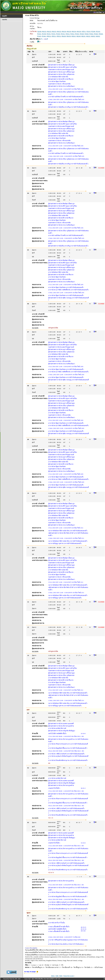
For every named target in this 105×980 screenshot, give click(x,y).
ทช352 (59, 36)
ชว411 (63, 34)
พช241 (74, 36)
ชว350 (44, 34)
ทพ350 (69, 36)
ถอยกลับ (5, 20)
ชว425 (39, 36)
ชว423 (96, 34)
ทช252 (49, 36)
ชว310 (98, 31)
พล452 (93, 36)
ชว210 (89, 31)
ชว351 (49, 34)
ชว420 (82, 34)
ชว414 (77, 34)
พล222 (88, 36)
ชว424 (101, 34)
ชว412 (68, 34)
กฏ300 (39, 31)
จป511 (84, 31)
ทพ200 (64, 36)
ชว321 (39, 34)
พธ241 (83, 36)
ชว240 (93, 31)
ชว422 (91, 34)
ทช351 (54, 36)
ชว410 (58, 34)
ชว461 (44, 36)
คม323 (44, 31)
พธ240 (79, 36)
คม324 (64, 31)
